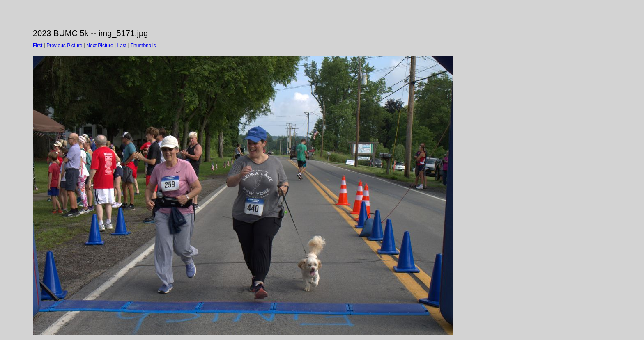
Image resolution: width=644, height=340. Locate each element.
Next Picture (100, 46)
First (38, 46)
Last (122, 46)
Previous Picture (64, 46)
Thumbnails (143, 46)
